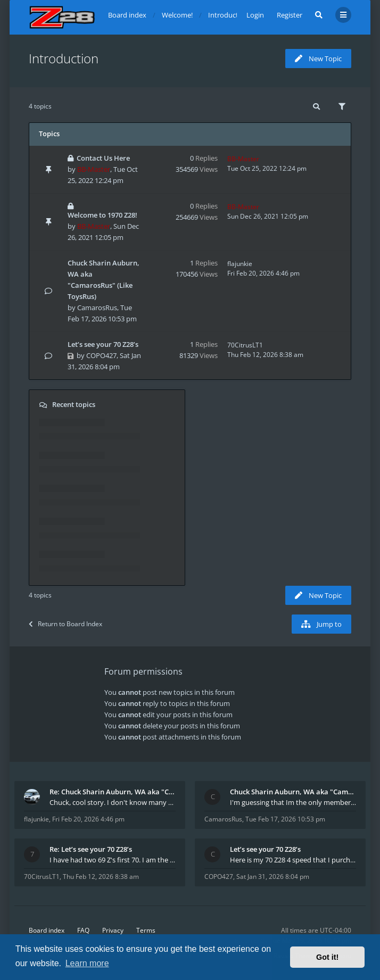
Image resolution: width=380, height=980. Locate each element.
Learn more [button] (87, 963)
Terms (146, 930)
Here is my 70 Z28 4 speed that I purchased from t (293, 860)
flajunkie (240, 264)
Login (255, 15)
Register (290, 15)
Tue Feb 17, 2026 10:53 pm (285, 819)
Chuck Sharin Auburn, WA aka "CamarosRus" (293, 792)
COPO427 (101, 355)
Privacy (113, 930)
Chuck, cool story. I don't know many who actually (113, 802)
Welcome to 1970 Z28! (102, 215)
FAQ (83, 930)
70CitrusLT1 (245, 345)
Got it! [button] (327, 957)
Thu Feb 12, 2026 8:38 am (101, 877)
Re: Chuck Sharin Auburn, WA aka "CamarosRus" (113, 792)
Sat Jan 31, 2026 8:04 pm (273, 877)
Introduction (64, 58)
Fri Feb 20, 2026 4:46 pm (88, 819)
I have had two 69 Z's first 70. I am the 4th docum (113, 860)
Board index (47, 930)
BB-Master (94, 169)
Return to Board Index (65, 624)
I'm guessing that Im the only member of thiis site (293, 802)
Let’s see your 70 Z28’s (103, 344)
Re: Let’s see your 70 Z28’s (91, 849)
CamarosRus (97, 308)
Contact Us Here (103, 158)
